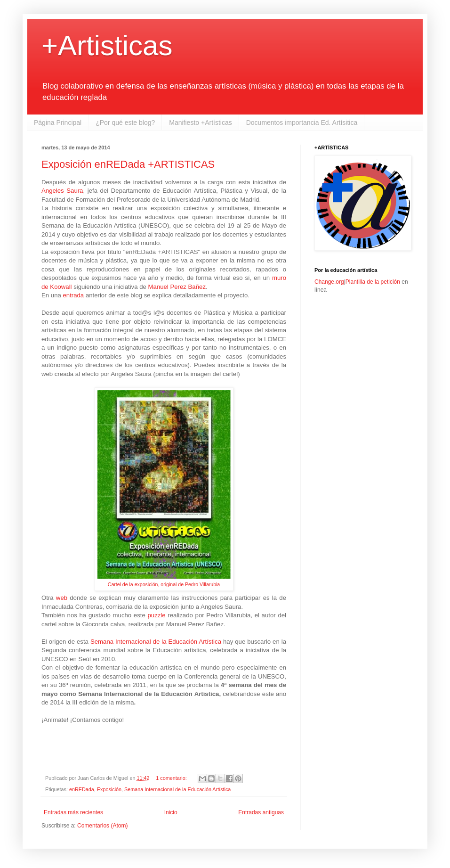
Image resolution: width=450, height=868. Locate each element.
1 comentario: (172, 778)
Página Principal (58, 123)
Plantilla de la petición (373, 282)
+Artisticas (107, 45)
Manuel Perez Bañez (177, 287)
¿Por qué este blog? (125, 123)
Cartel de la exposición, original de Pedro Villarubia (164, 584)
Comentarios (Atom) (102, 826)
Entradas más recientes (73, 812)
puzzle (158, 615)
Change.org (329, 282)
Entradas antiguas (261, 812)
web (63, 598)
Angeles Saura (62, 191)
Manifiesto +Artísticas (200, 123)
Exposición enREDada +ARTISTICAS (128, 164)
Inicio (171, 812)
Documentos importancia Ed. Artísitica (302, 123)
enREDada (82, 789)
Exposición (109, 789)
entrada (74, 295)
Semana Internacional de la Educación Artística (156, 642)
